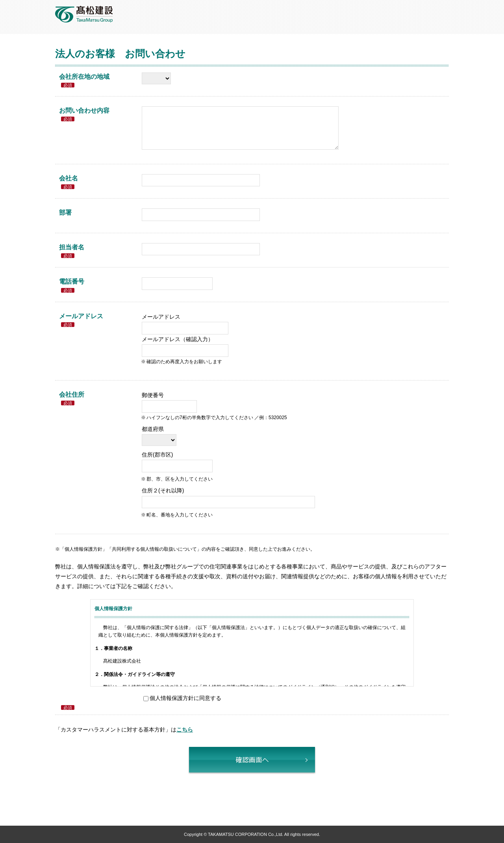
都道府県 (153, 429)
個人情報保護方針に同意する (185, 698)
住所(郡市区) (157, 455)
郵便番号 (153, 395)
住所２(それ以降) (163, 490)
